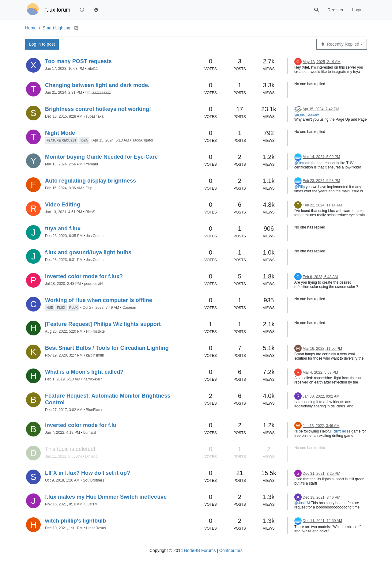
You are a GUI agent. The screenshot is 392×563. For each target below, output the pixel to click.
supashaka (95, 116)
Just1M (92, 504)
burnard (90, 433)
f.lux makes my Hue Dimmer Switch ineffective (106, 497)
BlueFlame (94, 410)
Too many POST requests (78, 61)
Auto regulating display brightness (90, 181)
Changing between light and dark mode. (97, 85)
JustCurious (96, 236)
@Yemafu (302, 163)
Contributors (231, 550)
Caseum (129, 308)
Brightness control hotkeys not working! (98, 109)
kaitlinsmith (95, 355)
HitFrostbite (95, 331)
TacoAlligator (143, 140)
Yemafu (92, 164)
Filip (89, 188)
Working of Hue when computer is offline (99, 300)
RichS (90, 212)
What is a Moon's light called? (84, 372)
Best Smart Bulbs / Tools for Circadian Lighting (107, 348)
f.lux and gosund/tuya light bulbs (88, 252)
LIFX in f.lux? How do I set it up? (88, 473)
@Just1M (302, 503)
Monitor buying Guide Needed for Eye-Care (101, 157)
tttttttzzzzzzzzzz (98, 93)
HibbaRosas (96, 528)
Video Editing (63, 205)
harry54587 (93, 379)
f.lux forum (58, 10)
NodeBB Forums (200, 550)
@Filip (300, 187)
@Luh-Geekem (307, 115)
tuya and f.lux (63, 229)
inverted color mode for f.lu (81, 425)
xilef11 (93, 69)
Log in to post (42, 44)
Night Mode (60, 133)
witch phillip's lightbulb (75, 521)
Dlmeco (91, 456)
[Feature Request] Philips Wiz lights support (103, 324)
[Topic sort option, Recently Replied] (342, 44)
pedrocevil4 (94, 284)
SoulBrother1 (94, 480)
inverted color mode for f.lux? (84, 276)
